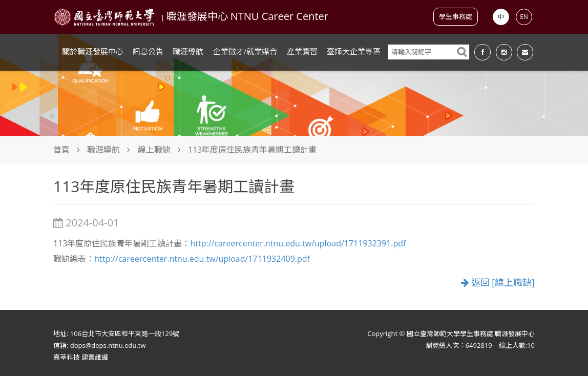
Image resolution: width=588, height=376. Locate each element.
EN (524, 17)
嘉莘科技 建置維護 (81, 357)
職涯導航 (188, 51)
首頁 (61, 150)
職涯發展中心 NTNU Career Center (247, 16)
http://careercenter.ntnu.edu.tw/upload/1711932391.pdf (298, 243)
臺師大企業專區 (354, 51)
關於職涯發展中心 (93, 51)
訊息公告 (148, 51)
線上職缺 (154, 150)
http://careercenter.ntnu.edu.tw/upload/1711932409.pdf (202, 259)
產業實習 (302, 51)
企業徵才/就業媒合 (245, 51)
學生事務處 (456, 16)
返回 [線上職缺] (498, 283)
